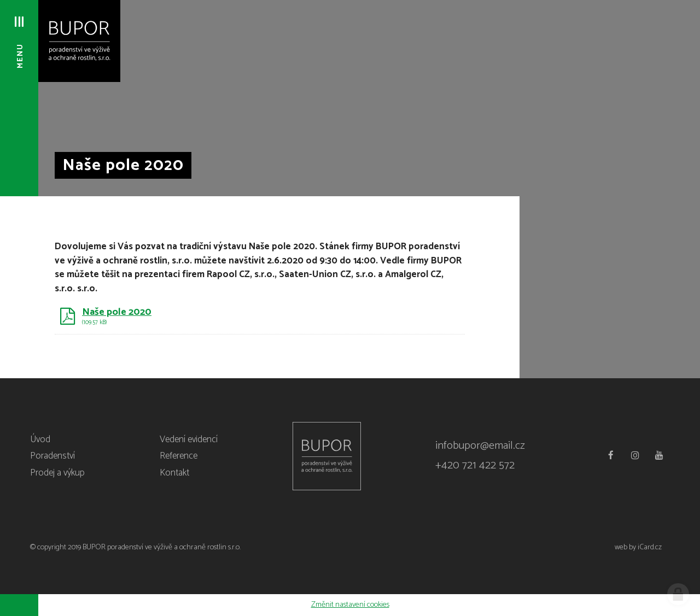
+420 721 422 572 (475, 465)
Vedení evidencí (189, 439)
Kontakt (174, 473)
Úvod (40, 439)
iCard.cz (650, 547)
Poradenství (52, 456)
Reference (179, 456)
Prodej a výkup (57, 473)
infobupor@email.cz (480, 446)
